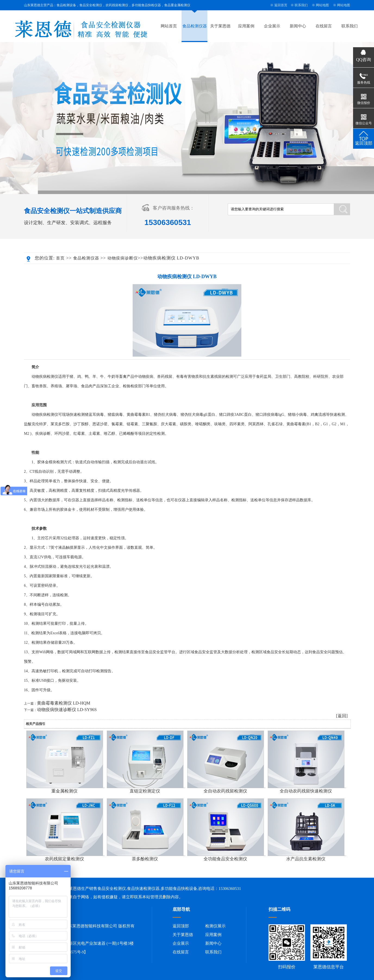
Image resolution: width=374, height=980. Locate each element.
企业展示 (272, 26)
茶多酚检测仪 (145, 859)
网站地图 (322, 5)
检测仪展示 (215, 926)
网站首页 (169, 26)
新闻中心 (298, 26)
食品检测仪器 (195, 26)
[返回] (342, 716)
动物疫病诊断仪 (123, 258)
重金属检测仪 (64, 791)
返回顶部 (181, 926)
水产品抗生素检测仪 (306, 859)
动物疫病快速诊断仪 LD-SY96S (67, 710)
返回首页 (281, 5)
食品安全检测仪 (112, 889)
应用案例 (246, 26)
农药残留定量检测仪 (64, 859)
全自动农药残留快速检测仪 (306, 791)
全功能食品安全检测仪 (225, 859)
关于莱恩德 (220, 26)
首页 (60, 258)
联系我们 (301, 5)
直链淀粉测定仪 (145, 791)
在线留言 (324, 26)
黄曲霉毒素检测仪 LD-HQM (64, 703)
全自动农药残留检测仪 (225, 791)
